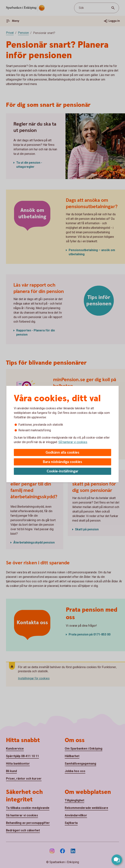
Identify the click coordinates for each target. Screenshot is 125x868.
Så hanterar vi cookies (73, 442)
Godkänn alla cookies (62, 453)
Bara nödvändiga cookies (62, 462)
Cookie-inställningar (63, 471)
